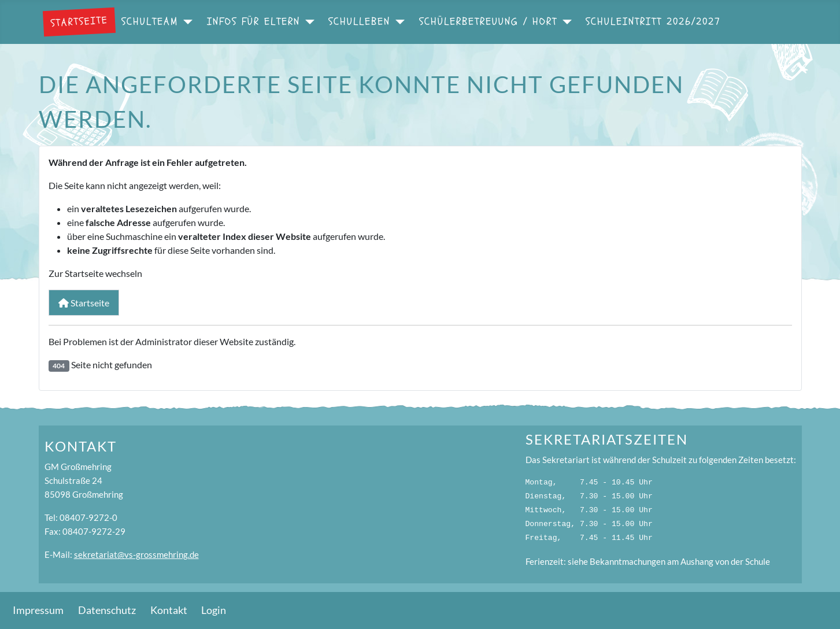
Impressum (38, 610)
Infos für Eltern (254, 22)
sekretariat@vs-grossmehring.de (136, 554)
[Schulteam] (185, 22)
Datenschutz (107, 610)
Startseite (79, 21)
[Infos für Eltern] (307, 22)
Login (214, 610)
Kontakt (169, 610)
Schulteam (150, 22)
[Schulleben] (397, 22)
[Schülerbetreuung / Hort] (565, 22)
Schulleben (359, 22)
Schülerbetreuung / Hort (488, 22)
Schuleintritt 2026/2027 (653, 22)
